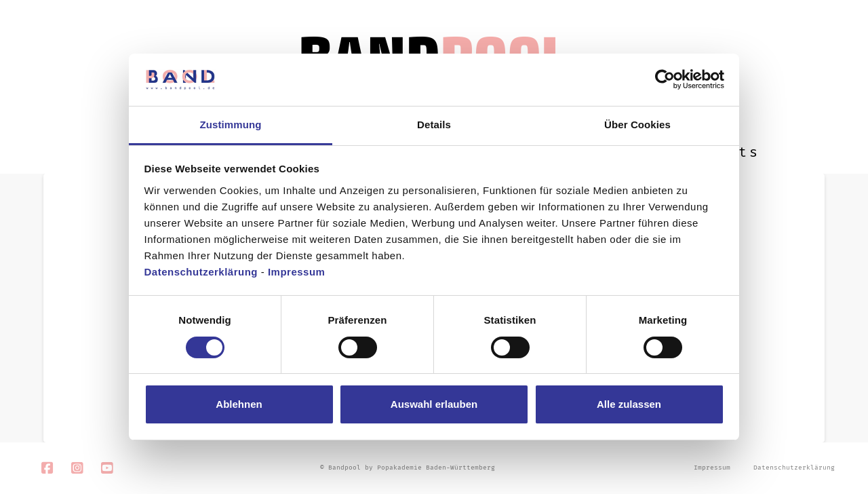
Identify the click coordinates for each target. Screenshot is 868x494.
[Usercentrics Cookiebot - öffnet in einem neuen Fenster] (665, 79)
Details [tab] (434, 125)
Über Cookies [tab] (637, 125)
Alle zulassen (629, 404)
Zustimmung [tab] (231, 125)
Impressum (297, 272)
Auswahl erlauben (434, 404)
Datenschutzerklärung (201, 272)
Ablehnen (239, 404)
